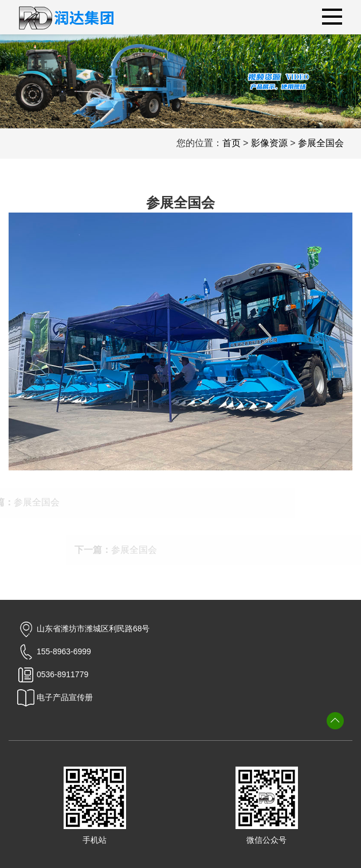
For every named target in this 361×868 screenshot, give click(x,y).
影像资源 (269, 143)
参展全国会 (321, 143)
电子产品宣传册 (55, 697)
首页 (231, 143)
